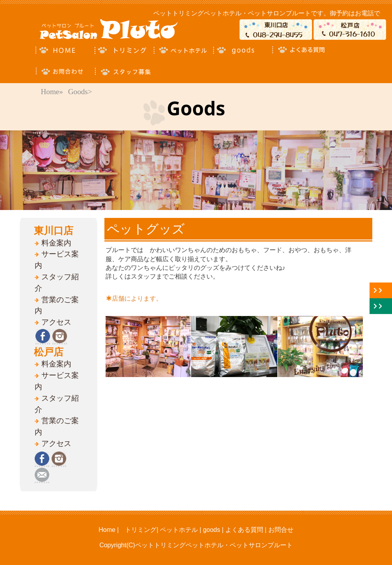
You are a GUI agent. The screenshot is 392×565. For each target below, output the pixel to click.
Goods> (80, 92)
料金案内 (56, 243)
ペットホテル (179, 530)
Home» (52, 92)
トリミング (141, 530)
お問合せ (281, 530)
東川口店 (54, 230)
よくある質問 (243, 530)
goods (212, 530)
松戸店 (49, 352)
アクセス (56, 322)
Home (107, 530)
